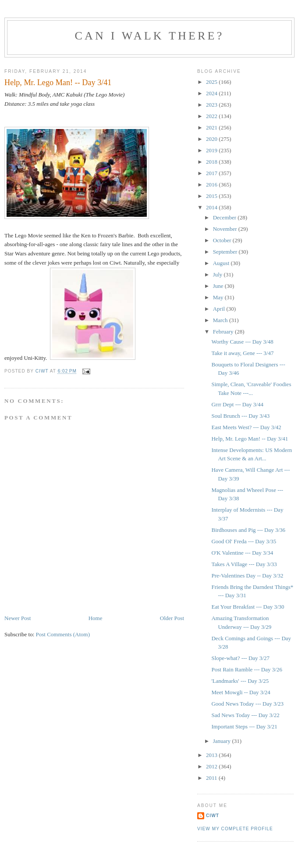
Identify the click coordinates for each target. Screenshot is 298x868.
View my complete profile (235, 829)
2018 (212, 162)
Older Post (172, 618)
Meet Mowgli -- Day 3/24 (241, 692)
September (226, 252)
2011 (212, 778)
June (219, 286)
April (220, 309)
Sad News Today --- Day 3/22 (245, 715)
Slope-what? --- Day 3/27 (240, 658)
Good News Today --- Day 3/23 (247, 704)
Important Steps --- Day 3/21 (244, 726)
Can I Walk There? (150, 36)
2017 (212, 173)
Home (96, 618)
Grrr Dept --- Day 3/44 (237, 404)
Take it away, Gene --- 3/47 (242, 353)
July (218, 274)
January (223, 741)
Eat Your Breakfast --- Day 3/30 (248, 607)
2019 (212, 150)
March (221, 320)
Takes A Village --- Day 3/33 (244, 564)
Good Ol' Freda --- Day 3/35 (244, 541)
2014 (212, 207)
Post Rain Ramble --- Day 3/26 (247, 669)
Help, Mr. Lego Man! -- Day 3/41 (250, 439)
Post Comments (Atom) (63, 634)
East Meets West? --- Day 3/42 (246, 427)
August (222, 263)
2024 (212, 93)
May (219, 297)
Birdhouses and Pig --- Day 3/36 (248, 530)
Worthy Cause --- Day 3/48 (242, 342)
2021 (212, 127)
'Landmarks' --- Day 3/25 (240, 681)
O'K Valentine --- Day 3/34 (242, 553)
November (226, 229)
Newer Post (18, 618)
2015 (212, 196)
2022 (212, 116)
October (223, 240)
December (225, 217)
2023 (212, 105)
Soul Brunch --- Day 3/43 (240, 416)
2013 (212, 755)
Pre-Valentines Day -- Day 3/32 (247, 576)
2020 (212, 139)
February (224, 332)
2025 (212, 82)
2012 (212, 766)
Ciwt (213, 816)
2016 (212, 185)
